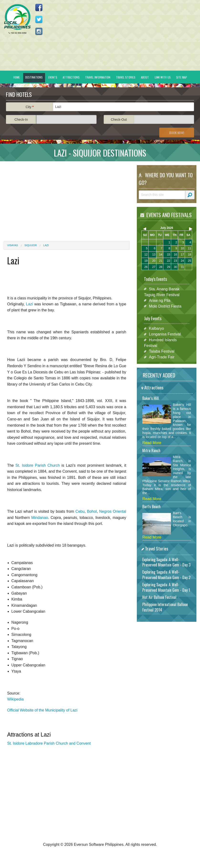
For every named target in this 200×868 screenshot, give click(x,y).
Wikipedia (15, 699)
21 (161, 261)
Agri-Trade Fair (162, 357)
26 (146, 267)
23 (175, 261)
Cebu (80, 511)
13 (154, 255)
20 (154, 261)
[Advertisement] (67, 198)
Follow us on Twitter (39, 19)
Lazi (46, 245)
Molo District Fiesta (165, 306)
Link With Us (163, 77)
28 (161, 267)
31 (182, 267)
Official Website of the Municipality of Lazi (42, 710)
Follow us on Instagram (39, 31)
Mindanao (40, 518)
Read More (152, 443)
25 (189, 261)
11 (189, 248)
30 (175, 267)
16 (175, 255)
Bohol (92, 511)
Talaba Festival (162, 351)
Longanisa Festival (165, 334)
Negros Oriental (113, 511)
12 (146, 255)
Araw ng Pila (160, 300)
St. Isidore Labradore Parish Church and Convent (49, 743)
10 (182, 248)
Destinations (34, 77)
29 (168, 267)
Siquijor (31, 245)
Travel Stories (126, 77)
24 (182, 261)
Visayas (13, 245)
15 (168, 255)
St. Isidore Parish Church (38, 465)
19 (146, 261)
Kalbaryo (156, 328)
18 (189, 255)
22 (168, 261)
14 (161, 255)
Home (17, 77)
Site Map (182, 77)
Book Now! (177, 133)
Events (53, 77)
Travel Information (98, 77)
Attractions (71, 77)
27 (154, 267)
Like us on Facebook (39, 7)
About (145, 77)
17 (182, 255)
